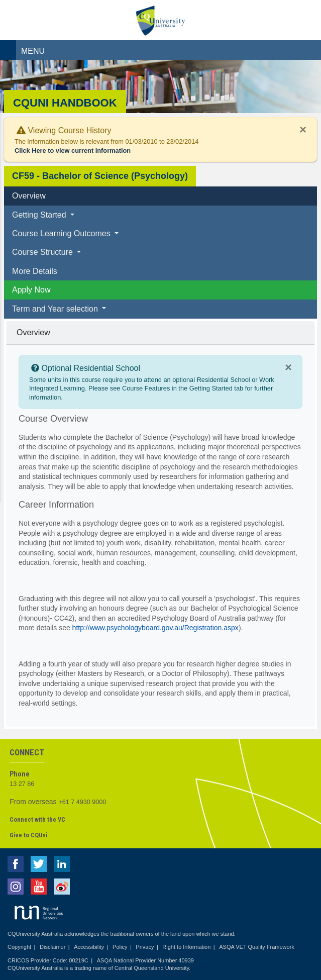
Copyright (19, 947)
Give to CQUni (28, 835)
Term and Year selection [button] (56, 309)
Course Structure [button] (43, 252)
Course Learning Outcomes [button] (62, 233)
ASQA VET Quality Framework (257, 947)
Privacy (145, 947)
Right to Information (186, 947)
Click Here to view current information (73, 151)
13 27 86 (22, 784)
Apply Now (31, 290)
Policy (120, 947)
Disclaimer (52, 947)
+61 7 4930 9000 (82, 802)
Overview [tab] (29, 196)
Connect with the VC (37, 819)
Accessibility (89, 947)
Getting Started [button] (40, 215)
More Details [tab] (35, 271)
